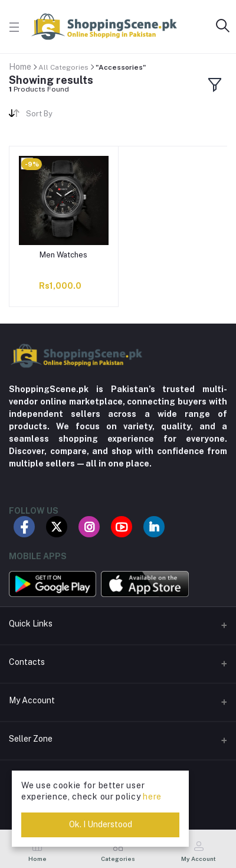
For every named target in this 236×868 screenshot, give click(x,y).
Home (20, 67)
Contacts (27, 662)
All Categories (63, 67)
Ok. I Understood (101, 824)
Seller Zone (31, 739)
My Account (32, 700)
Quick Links (31, 624)
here (152, 797)
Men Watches (63, 255)
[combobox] (68, 115)
